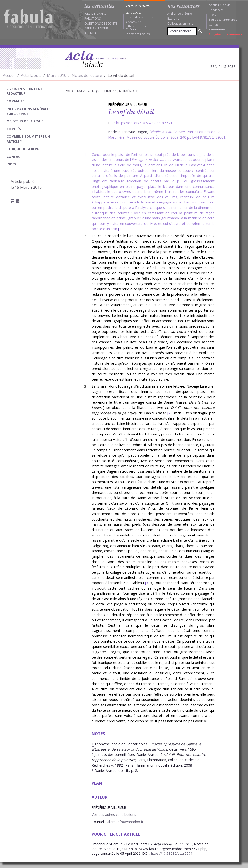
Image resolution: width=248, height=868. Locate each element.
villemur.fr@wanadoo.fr (125, 822)
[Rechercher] (200, 31)
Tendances (216, 10)
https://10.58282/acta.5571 (172, 853)
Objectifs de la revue (25, 121)
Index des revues (138, 34)
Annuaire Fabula (220, 5)
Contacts (215, 24)
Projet (213, 15)
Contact (14, 157)
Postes (103, 28)
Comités (14, 129)
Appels (89, 28)
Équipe (214, 20)
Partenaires (229, 20)
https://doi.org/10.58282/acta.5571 (144, 123)
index (12, 164)
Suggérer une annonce (226, 34)
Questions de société (101, 23)
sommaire (15, 101)
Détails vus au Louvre (167, 132)
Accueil (9, 75)
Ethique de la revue (24, 149)
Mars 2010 (57, 75)
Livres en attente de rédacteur (24, 91)
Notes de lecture (87, 75)
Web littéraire (95, 14)
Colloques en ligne (180, 23)
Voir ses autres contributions (114, 815)
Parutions (93, 19)
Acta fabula (31, 75)
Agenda (90, 33)
